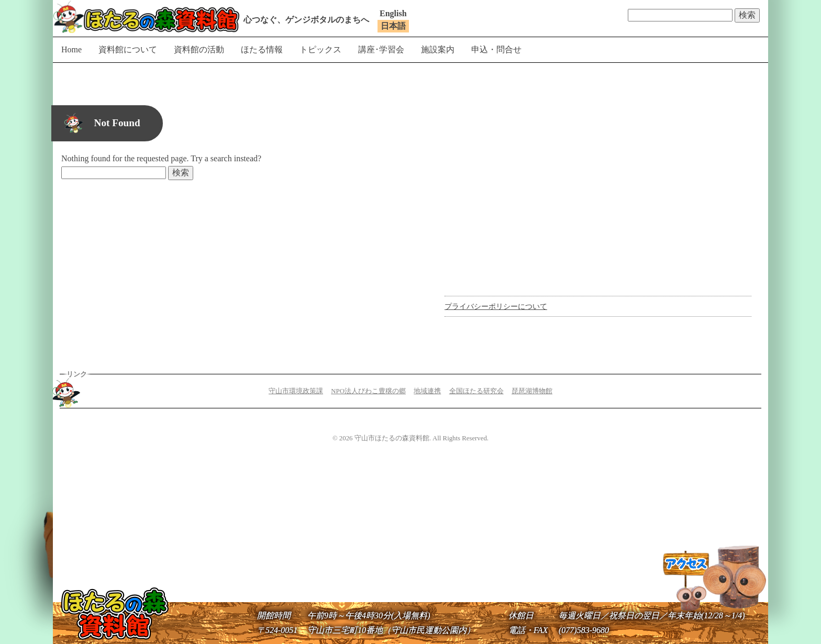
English (393, 13)
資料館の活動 (199, 49)
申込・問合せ (496, 49)
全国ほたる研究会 (476, 391)
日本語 (393, 26)
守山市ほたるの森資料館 (146, 17)
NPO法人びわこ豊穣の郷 (368, 391)
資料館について (128, 49)
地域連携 (427, 391)
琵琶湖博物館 (532, 391)
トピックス (320, 49)
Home (71, 49)
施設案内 (438, 49)
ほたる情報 (262, 49)
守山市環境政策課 (296, 391)
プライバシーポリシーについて (496, 307)
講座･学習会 (381, 49)
